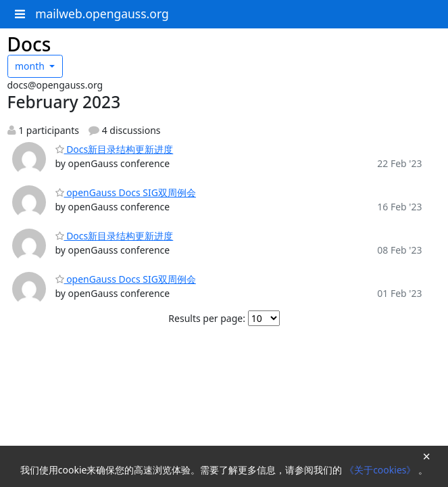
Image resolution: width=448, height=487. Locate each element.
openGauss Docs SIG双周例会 (126, 192)
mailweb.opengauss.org (102, 14)
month (31, 66)
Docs (29, 44)
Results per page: (207, 318)
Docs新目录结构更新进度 (115, 149)
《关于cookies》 (381, 470)
